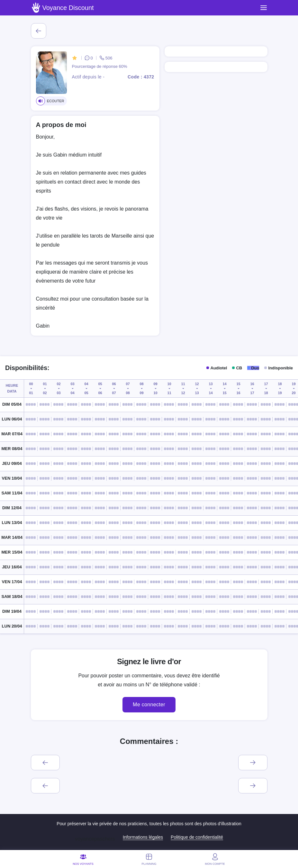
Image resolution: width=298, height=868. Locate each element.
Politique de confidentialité (197, 837)
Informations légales (143, 837)
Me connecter (149, 705)
